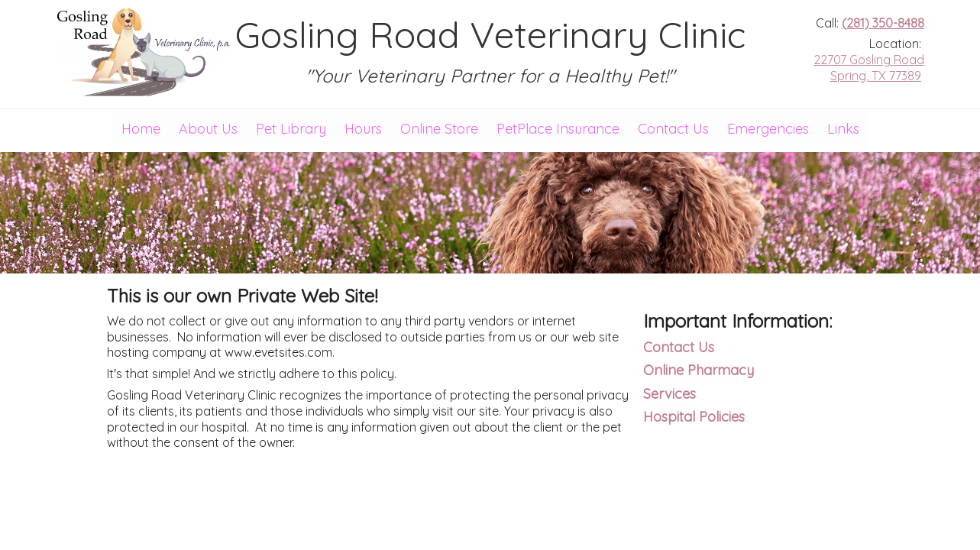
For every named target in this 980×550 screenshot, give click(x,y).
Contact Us (673, 129)
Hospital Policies (694, 417)
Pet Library (291, 129)
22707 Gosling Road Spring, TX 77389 (869, 68)
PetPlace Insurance (558, 129)
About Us (208, 129)
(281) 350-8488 (883, 23)
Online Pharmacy (699, 370)
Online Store (439, 129)
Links (843, 129)
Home (141, 129)
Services (670, 394)
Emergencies (768, 129)
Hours (363, 129)
